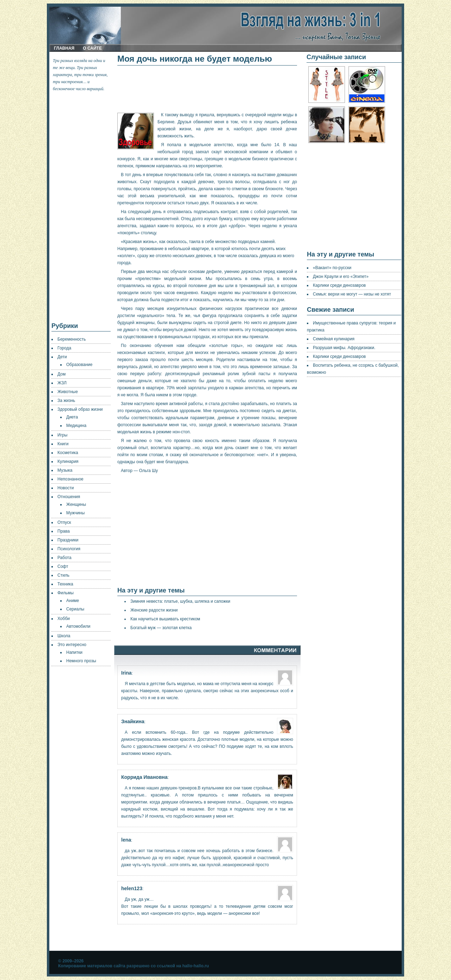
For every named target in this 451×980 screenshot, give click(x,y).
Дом (61, 374)
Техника (65, 584)
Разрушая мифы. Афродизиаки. (344, 348)
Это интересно (72, 645)
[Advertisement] (81, 207)
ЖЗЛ (62, 383)
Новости (66, 488)
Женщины (76, 504)
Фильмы (66, 593)
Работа (64, 558)
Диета (72, 417)
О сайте (92, 48)
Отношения (69, 497)
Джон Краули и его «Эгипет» (341, 277)
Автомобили (78, 626)
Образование (79, 365)
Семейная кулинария (334, 339)
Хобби (64, 619)
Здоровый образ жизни (80, 409)
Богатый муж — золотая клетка (161, 628)
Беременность (72, 339)
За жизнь (66, 401)
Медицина (76, 426)
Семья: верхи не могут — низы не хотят (352, 294)
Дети (62, 357)
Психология (69, 549)
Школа (64, 636)
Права (64, 531)
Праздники (68, 540)
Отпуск (64, 522)
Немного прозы (81, 661)
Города (64, 348)
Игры (62, 435)
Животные (68, 392)
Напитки (74, 652)
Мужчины (75, 513)
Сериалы (75, 609)
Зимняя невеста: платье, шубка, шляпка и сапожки (180, 601)
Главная (64, 48)
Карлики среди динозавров (339, 285)
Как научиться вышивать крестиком (165, 619)
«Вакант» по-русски (332, 268)
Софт (63, 566)
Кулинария (68, 461)
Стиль (63, 575)
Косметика (68, 453)
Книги (63, 444)
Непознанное (70, 479)
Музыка (65, 470)
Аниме (73, 601)
